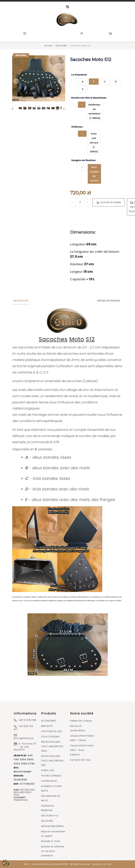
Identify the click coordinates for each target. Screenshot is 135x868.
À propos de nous (80, 760)
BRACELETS (47, 726)
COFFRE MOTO (49, 781)
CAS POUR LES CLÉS (52, 731)
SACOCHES (47, 821)
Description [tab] (21, 301)
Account (82, 33)
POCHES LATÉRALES (51, 776)
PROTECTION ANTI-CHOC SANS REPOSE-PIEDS (52, 746)
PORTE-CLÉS (48, 770)
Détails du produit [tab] (109, 301)
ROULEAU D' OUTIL (51, 841)
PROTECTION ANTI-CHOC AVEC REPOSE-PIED (53, 761)
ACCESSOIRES (48, 721)
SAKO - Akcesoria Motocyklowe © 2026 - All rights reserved (57, 864)
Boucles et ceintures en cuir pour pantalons (53, 851)
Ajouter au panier (108, 203)
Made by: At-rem (102, 864)
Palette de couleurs (81, 721)
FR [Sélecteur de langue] (68, 7)
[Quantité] (80, 202)
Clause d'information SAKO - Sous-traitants (82, 750)
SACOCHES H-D (50, 816)
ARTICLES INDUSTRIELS (52, 826)
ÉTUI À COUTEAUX (50, 737)
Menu (25, 33)
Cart (110, 33)
